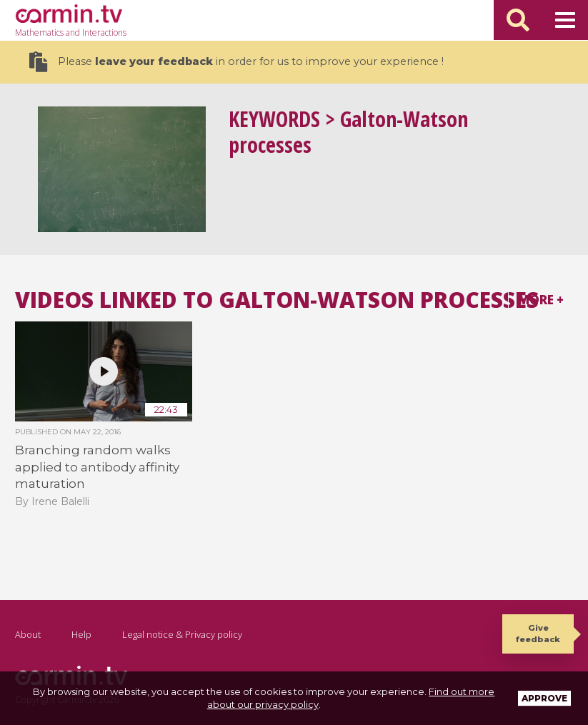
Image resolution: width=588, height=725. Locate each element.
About (28, 634)
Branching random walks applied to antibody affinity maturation (97, 467)
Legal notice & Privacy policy (182, 634)
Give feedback (538, 633)
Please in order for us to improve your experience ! (236, 62)
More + (541, 300)
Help (81, 634)
